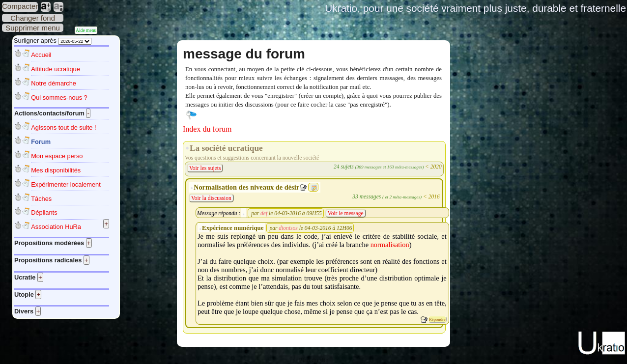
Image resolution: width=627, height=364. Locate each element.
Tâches (41, 199)
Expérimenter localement (66, 184)
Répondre (437, 319)
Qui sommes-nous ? (59, 98)
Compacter (20, 6)
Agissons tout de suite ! (63, 127)
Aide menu (86, 30)
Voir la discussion (211, 198)
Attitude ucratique (56, 69)
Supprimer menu (33, 28)
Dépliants (44, 212)
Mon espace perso (57, 156)
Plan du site (313, 360)
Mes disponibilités (56, 170)
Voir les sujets (205, 168)
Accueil (41, 55)
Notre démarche (54, 83)
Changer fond (33, 18)
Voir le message (346, 213)
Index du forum (207, 129)
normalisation (390, 245)
